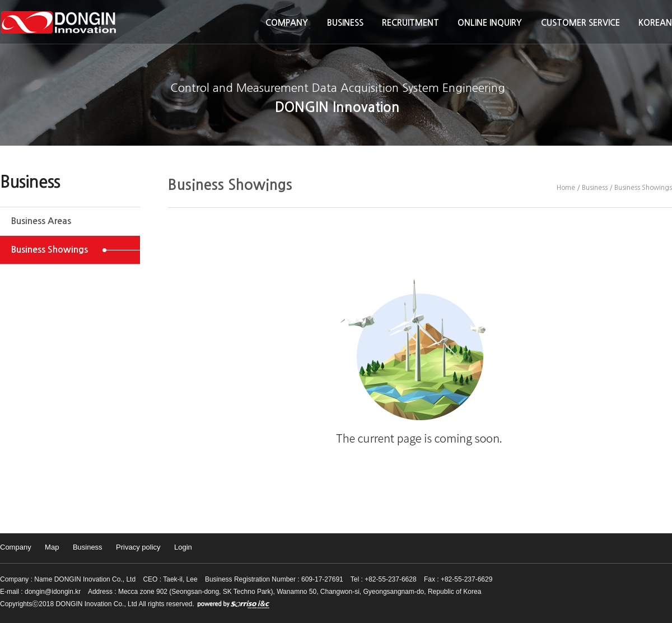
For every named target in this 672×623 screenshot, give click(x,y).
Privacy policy (138, 547)
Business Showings (50, 250)
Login (183, 547)
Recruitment (410, 23)
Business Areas (41, 221)
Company (287, 23)
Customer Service (580, 23)
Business (345, 23)
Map (52, 547)
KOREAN (655, 23)
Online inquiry (490, 23)
